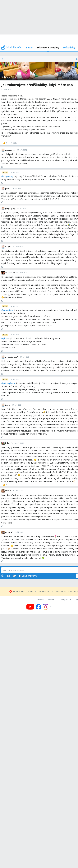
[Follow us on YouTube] (30, 607)
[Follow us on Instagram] (47, 607)
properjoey (8, 310)
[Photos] (8, 576)
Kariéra (51, 600)
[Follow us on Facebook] (39, 607)
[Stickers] (14, 576)
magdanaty (8, 176)
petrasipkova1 (9, 383)
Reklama (40, 600)
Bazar (29, 47)
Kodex (31, 591)
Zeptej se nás (18, 591)
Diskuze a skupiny (48, 47)
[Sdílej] (14, 143)
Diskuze (5, 77)
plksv (5, 338)
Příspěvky (69, 47)
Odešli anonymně (28, 576)
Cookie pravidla (65, 600)
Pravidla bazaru (44, 591)
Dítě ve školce (17, 77)
